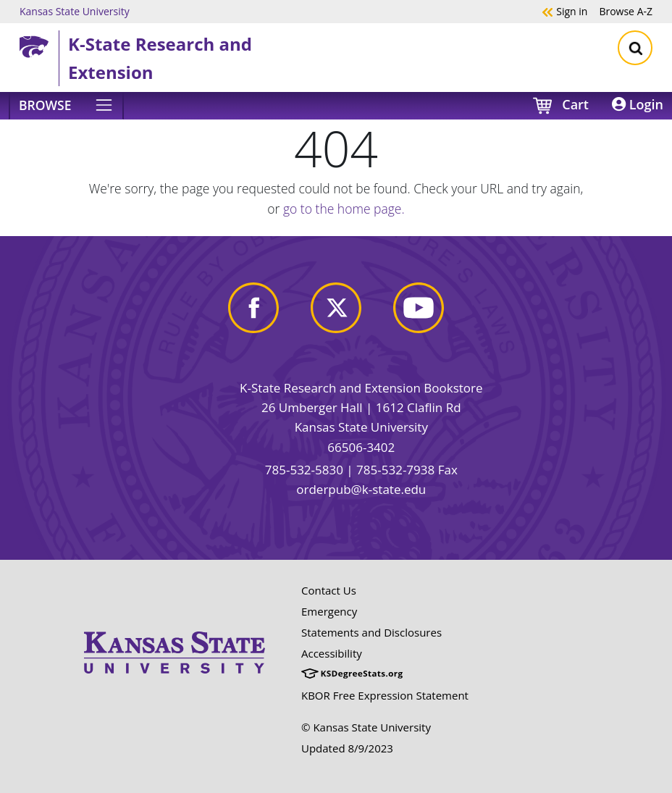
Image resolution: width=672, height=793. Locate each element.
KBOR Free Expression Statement (385, 695)
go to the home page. (344, 209)
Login (638, 104)
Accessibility (332, 653)
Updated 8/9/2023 (347, 748)
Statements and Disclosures (371, 632)
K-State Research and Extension (160, 58)
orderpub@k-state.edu (361, 489)
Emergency (329, 611)
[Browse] (66, 106)
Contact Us (329, 590)
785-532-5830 (304, 470)
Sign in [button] (564, 11)
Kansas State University (75, 11)
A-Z (626, 11)
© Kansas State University (366, 727)
